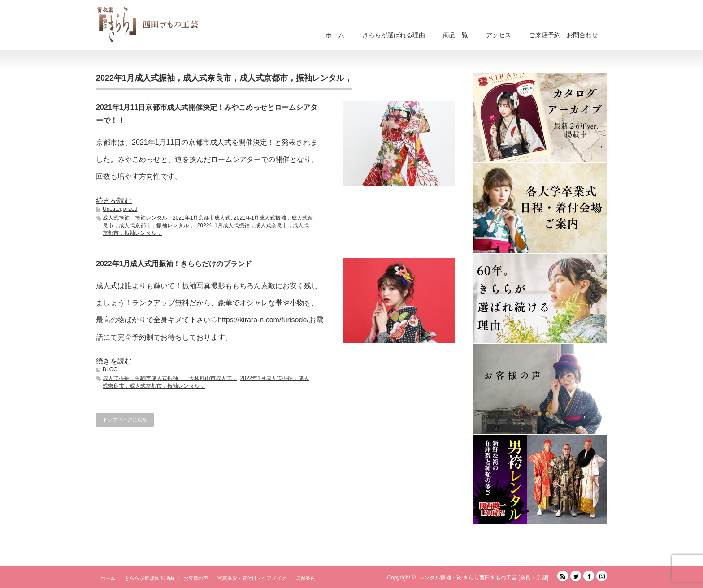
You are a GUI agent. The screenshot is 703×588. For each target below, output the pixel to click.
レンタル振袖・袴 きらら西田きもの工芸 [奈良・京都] (484, 578)
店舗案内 (306, 578)
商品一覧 (456, 35)
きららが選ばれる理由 (394, 35)
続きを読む (114, 201)
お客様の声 (196, 578)
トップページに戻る (125, 419)
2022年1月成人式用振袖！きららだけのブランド (174, 264)
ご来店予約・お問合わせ (564, 35)
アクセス (499, 35)
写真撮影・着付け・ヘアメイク (252, 578)
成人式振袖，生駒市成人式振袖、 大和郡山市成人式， (170, 378)
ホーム (335, 35)
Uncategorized (120, 209)
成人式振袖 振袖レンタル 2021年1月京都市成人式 (167, 218)
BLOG (110, 369)
